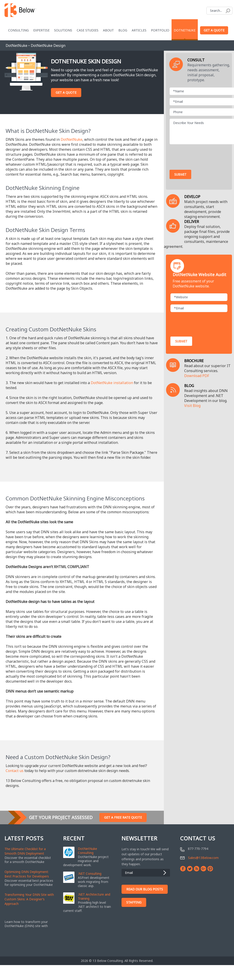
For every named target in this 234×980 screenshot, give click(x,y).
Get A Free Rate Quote (123, 817)
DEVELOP (192, 197)
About (108, 30)
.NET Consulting (90, 874)
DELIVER (192, 222)
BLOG (189, 386)
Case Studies (88, 30)
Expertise (41, 30)
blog (123, 30)
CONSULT (196, 60)
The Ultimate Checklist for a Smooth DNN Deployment (25, 851)
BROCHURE (194, 361)
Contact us (15, 771)
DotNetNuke (185, 30)
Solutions (63, 30)
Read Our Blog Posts (145, 889)
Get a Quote (214, 30)
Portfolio (160, 30)
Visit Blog (192, 406)
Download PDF (197, 376)
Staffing (134, 902)
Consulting (18, 30)
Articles (139, 30)
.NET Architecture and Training (94, 896)
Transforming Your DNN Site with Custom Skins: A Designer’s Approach (29, 899)
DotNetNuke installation (112, 383)
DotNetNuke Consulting (87, 851)
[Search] (219, 11)
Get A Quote (66, 92)
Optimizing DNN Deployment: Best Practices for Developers (27, 874)
